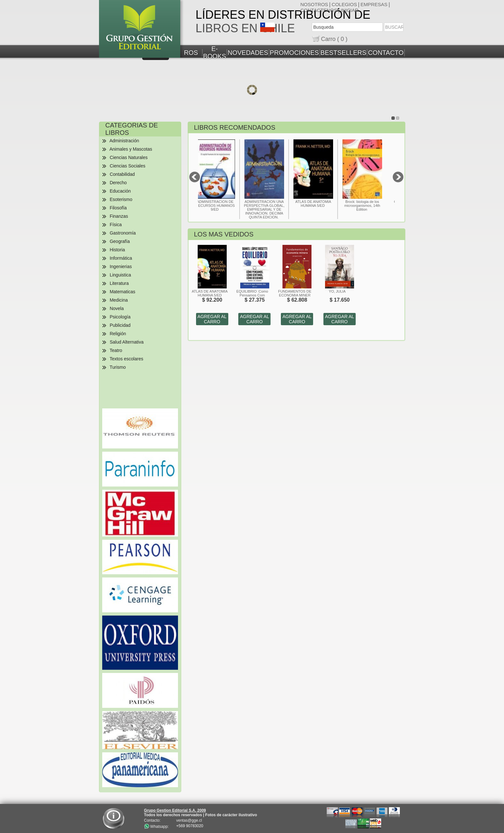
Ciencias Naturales (129, 157)
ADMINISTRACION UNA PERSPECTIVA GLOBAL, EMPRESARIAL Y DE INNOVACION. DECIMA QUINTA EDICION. (273, 209)
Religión (118, 334)
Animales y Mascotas (131, 149)
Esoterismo (121, 199)
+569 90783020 (190, 826)
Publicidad (120, 325)
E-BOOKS (215, 52)
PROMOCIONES (294, 53)
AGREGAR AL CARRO (212, 319)
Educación (120, 191)
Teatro (116, 350)
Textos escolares (126, 359)
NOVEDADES (248, 53)
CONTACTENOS (319, 10)
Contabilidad (122, 174)
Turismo (118, 367)
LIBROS (186, 53)
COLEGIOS (344, 4)
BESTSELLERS (343, 53)
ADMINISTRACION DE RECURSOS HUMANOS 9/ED (224, 206)
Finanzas (119, 216)
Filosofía (118, 208)
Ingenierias (121, 266)
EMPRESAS (374, 4)
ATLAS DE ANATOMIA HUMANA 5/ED (322, 204)
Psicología (120, 317)
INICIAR (350, 10)
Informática (121, 258)
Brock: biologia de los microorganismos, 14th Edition (371, 206)
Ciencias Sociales (128, 166)
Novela (117, 308)
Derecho (118, 183)
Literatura (119, 283)
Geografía (120, 241)
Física (116, 225)
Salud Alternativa (127, 342)
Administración (124, 141)
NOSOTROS (314, 4)
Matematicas (122, 292)
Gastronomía (123, 233)
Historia (117, 250)
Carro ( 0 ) (334, 39)
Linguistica (120, 275)
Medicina (119, 300)
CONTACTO (386, 53)
